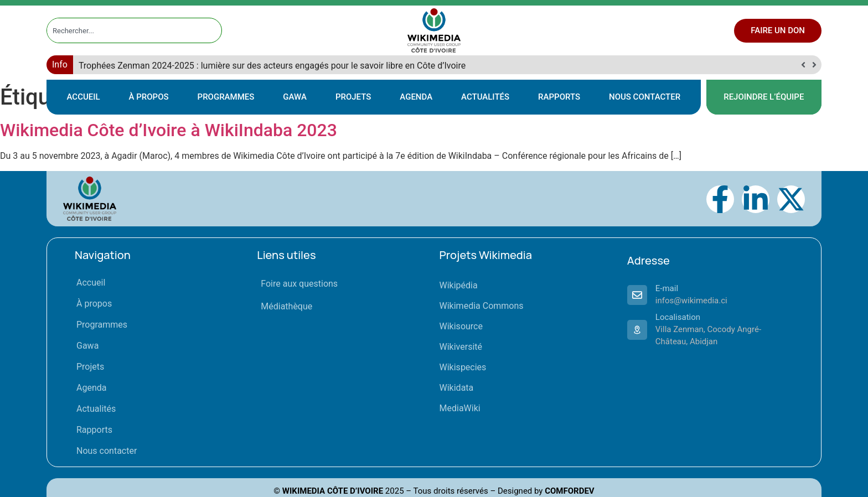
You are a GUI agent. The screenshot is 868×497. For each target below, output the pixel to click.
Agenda (416, 97)
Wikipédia (459, 285)
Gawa (295, 97)
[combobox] (124, 30)
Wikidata (457, 388)
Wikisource (461, 326)
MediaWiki (460, 408)
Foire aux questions (299, 284)
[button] (814, 65)
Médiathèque (286, 306)
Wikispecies (463, 367)
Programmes (226, 97)
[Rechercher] (214, 30)
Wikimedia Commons (482, 306)
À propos (149, 97)
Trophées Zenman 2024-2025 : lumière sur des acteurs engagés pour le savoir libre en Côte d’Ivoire (272, 66)
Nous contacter (645, 97)
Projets (353, 97)
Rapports (559, 97)
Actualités (485, 97)
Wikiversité (461, 347)
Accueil (84, 97)
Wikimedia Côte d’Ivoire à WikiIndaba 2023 (169, 130)
